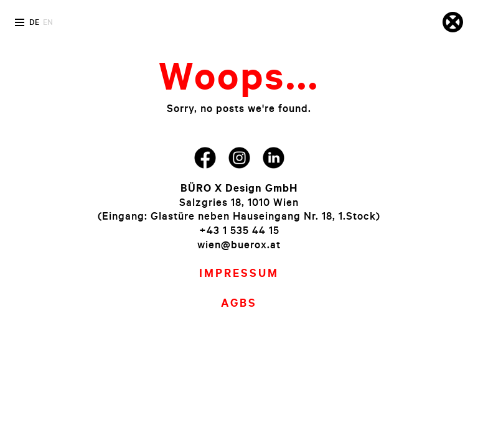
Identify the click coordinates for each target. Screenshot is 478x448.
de (34, 22)
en (48, 22)
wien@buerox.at (239, 244)
